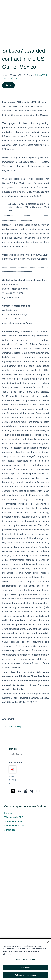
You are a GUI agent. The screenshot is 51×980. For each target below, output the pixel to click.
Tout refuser (26, 968)
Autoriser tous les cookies (26, 975)
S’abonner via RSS (13, 821)
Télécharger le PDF (14, 817)
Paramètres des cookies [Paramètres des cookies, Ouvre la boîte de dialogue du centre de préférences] (26, 960)
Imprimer (9, 813)
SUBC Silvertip (15, 727)
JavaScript (10, 830)
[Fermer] (48, 942)
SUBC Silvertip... (12, 780)
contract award (16, 754)
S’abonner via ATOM (14, 826)
